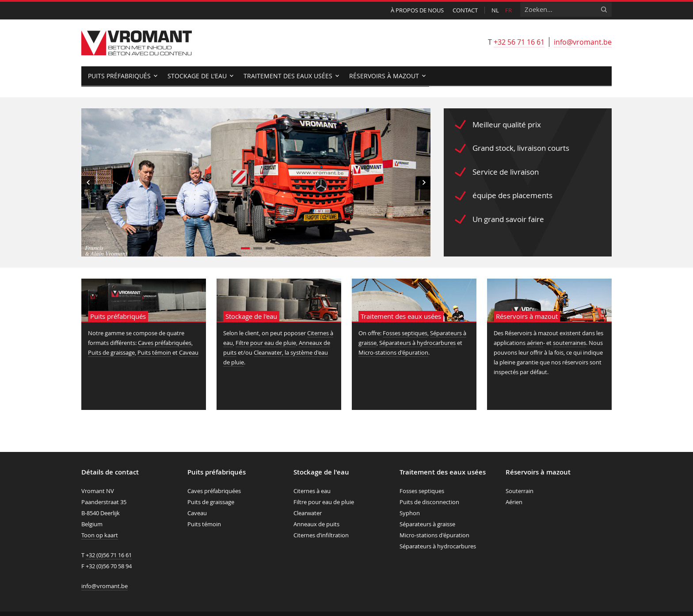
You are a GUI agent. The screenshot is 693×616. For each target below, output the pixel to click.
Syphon (410, 513)
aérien (535, 343)
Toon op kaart (100, 535)
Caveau (189, 352)
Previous (88, 183)
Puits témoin (154, 352)
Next (424, 183)
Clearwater (308, 513)
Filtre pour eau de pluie (266, 343)
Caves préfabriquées (165, 343)
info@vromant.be (583, 42)
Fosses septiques (405, 333)
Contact (465, 10)
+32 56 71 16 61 (519, 42)
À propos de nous (417, 10)
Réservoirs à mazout (384, 76)
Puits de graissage (111, 352)
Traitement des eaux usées (288, 76)
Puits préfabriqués (119, 76)
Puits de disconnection (429, 502)
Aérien (514, 502)
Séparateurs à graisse (427, 524)
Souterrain (520, 491)
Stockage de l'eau (197, 76)
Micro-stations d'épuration (393, 352)
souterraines (569, 343)
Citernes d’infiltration (321, 535)
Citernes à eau (312, 491)
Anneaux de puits (316, 524)
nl (495, 10)
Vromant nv (137, 43)
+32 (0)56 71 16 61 (109, 555)
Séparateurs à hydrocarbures (417, 343)
